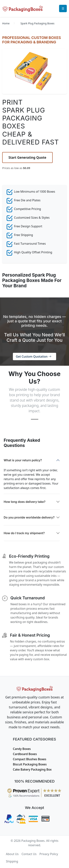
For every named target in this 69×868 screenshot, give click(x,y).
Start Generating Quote (27, 157)
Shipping (12, 861)
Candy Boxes (22, 749)
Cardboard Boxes (25, 754)
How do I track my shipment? (24, 533)
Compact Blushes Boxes (30, 759)
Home (6, 23)
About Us (12, 854)
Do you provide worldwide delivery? (29, 517)
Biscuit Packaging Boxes (30, 764)
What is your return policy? (23, 460)
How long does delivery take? (25, 502)
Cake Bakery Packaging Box (32, 769)
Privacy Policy (49, 854)
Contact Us (29, 854)
